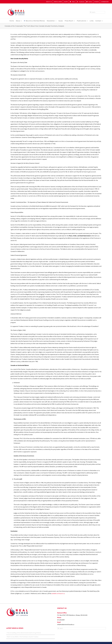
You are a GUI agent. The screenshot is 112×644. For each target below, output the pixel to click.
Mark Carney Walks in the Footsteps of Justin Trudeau (23, 637)
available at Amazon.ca (58, 594)
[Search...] (97, 12)
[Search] (91, 12)
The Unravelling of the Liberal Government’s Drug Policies (24, 633)
